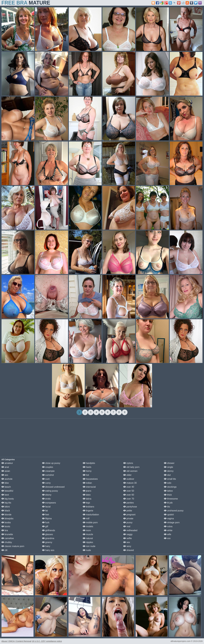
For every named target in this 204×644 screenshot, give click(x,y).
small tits (170, 479)
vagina (169, 519)
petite (128, 511)
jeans (87, 491)
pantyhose (130, 507)
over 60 (129, 495)
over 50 (129, 491)
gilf (45, 526)
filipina (47, 519)
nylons (128, 463)
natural (88, 538)
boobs (6, 522)
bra (5, 530)
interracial (89, 487)
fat (45, 511)
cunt (46, 479)
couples (48, 467)
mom (87, 530)
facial (46, 507)
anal (5, 467)
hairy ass (48, 550)
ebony (47, 495)
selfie (127, 538)
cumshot (48, 475)
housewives (90, 479)
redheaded (130, 530)
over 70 (129, 499)
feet (46, 515)
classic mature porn (13, 546)
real (127, 526)
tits (167, 507)
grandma (48, 538)
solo (168, 483)
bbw (5, 483)
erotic (46, 499)
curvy (46, 483)
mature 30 (130, 483)
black (6, 511)
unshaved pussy (174, 511)
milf (86, 519)
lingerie (88, 511)
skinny (169, 471)
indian (87, 483)
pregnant (129, 515)
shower (169, 463)
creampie (48, 471)
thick (168, 495)
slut (167, 475)
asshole (7, 479)
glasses (48, 534)
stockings (170, 487)
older (127, 475)
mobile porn (90, 522)
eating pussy (50, 491)
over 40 (129, 487)
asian (6, 471)
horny (87, 471)
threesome (171, 499)
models (88, 526)
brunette (7, 534)
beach (6, 487)
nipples (88, 542)
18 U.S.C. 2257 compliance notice (47, 641)
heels (87, 467)
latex (87, 495)
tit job (168, 503)
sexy (127, 546)
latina (87, 499)
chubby (7, 542)
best (5, 495)
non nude (89, 546)
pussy (128, 522)
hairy (46, 546)
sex (127, 542)
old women (130, 471)
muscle (88, 534)
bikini (6, 507)
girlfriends (49, 530)
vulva (168, 526)
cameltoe (8, 538)
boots (6, 526)
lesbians (88, 507)
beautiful (7, 491)
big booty (8, 499)
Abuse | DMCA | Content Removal (16, 641)
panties (128, 503)
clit (4, 550)
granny (47, 542)
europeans (49, 503)
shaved (128, 550)
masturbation (91, 515)
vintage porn (172, 522)
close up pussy (51, 463)
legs (86, 503)
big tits (6, 503)
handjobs (89, 463)
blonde (6, 515)
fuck (46, 522)
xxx (167, 538)
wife (168, 534)
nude (87, 550)
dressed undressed (53, 487)
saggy (128, 534)
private (128, 519)
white (168, 530)
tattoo (168, 491)
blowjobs (7, 519)
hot (86, 475)
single (168, 467)
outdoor (129, 479)
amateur (7, 463)
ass (5, 475)
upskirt (169, 515)
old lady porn (131, 467)
